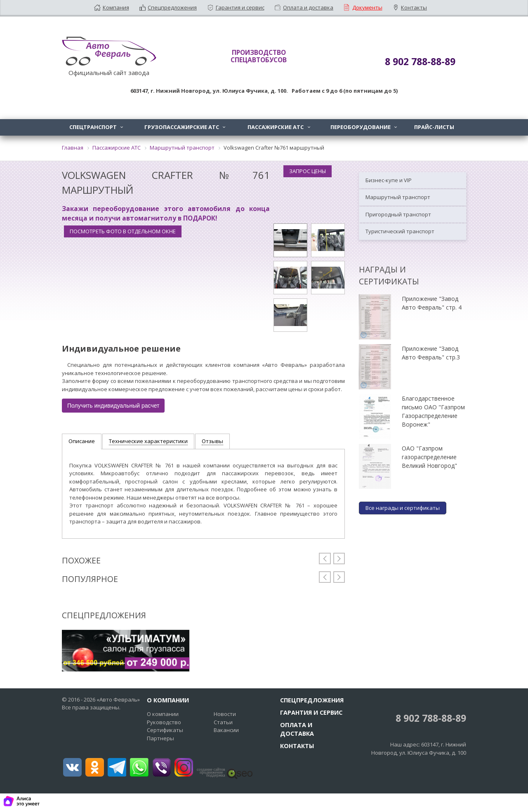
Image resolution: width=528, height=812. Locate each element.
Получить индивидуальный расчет (113, 406)
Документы (367, 7)
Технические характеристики (148, 441)
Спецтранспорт (97, 127)
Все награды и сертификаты (403, 508)
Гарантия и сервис (240, 7)
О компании (163, 714)
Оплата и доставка (308, 7)
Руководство (164, 722)
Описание (82, 441)
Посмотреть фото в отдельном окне (123, 231)
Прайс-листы (434, 127)
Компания (116, 7)
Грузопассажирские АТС (186, 127)
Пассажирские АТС (279, 127)
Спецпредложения (172, 7)
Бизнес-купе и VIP (389, 180)
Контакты (414, 7)
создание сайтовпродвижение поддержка (211, 772)
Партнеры (160, 738)
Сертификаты (165, 730)
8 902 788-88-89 (430, 718)
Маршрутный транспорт (398, 197)
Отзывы (212, 441)
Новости (225, 714)
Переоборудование (364, 127)
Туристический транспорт (400, 231)
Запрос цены (308, 171)
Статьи (223, 722)
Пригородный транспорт (398, 214)
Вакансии (226, 730)
